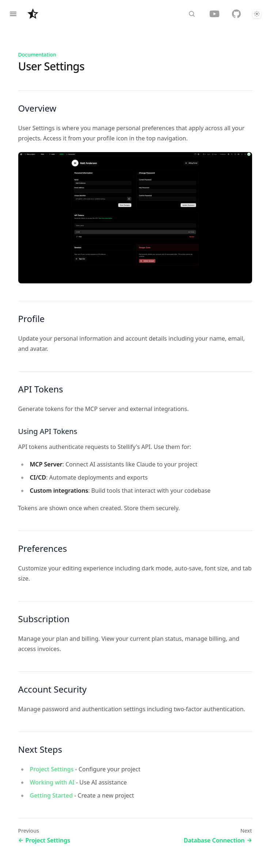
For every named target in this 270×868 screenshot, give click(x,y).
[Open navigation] (13, 14)
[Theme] (257, 14)
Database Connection (218, 840)
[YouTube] (214, 14)
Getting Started (52, 795)
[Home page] (33, 14)
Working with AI (52, 782)
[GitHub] (236, 14)
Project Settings (52, 769)
